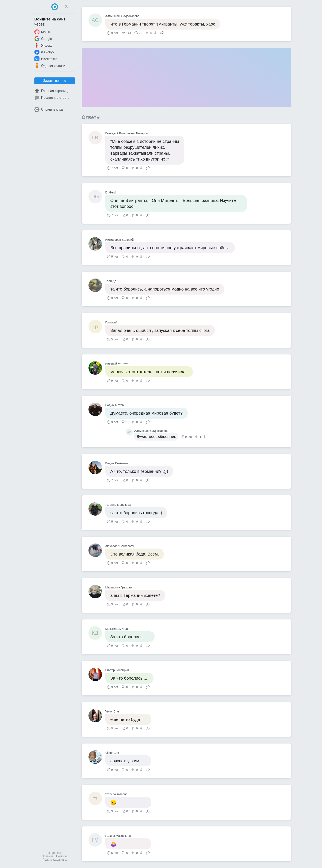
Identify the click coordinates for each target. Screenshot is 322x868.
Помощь (62, 856)
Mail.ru (43, 32)
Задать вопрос (54, 81)
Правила (48, 856)
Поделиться (162, 32)
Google (43, 39)
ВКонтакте (46, 59)
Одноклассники (50, 66)
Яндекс (43, 45)
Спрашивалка (49, 110)
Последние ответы (52, 98)
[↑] (147, 33)
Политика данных (54, 860)
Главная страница (52, 91)
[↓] (155, 33)
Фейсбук (44, 52)
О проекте (54, 853)
